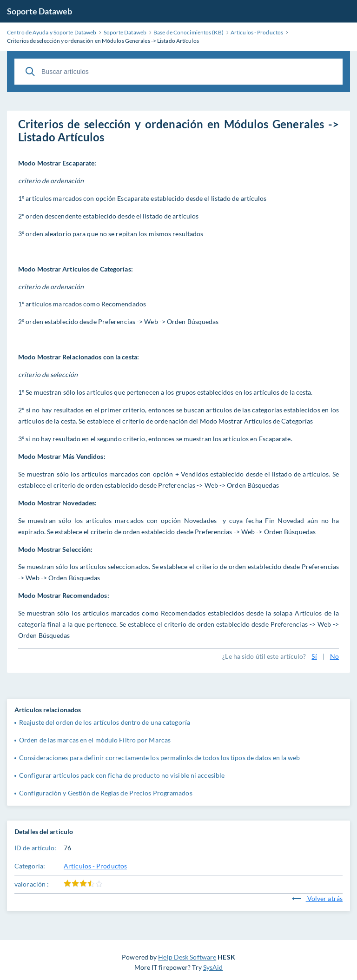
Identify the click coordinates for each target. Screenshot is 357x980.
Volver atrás (317, 898)
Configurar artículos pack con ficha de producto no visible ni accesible (122, 775)
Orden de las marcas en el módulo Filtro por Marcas (95, 740)
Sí (314, 656)
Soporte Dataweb (40, 11)
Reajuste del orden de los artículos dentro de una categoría (105, 722)
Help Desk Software (187, 957)
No (334, 656)
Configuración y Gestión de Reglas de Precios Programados (106, 793)
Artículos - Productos (95, 866)
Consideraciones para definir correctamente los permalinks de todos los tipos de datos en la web (160, 758)
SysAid (213, 967)
